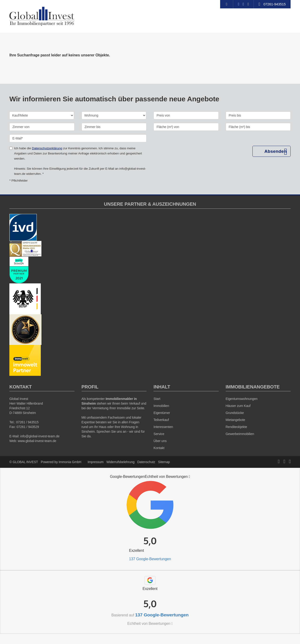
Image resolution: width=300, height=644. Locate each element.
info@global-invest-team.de (40, 436)
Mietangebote (235, 420)
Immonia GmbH (70, 462)
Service (159, 434)
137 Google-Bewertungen (150, 559)
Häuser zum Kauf (238, 406)
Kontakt (159, 448)
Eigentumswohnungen (242, 399)
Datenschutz (146, 462)
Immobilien (161, 406)
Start (157, 399)
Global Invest (19, 399)
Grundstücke (235, 413)
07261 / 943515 (27, 422)
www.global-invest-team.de (37, 441)
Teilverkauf (161, 420)
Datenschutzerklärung (47, 148)
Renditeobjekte (236, 427)
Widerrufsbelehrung (120, 462)
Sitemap (164, 462)
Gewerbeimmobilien (240, 434)
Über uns (160, 441)
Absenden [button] (276, 151)
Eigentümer (162, 413)
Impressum (96, 462)
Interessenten (163, 427)
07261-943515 (275, 4)
